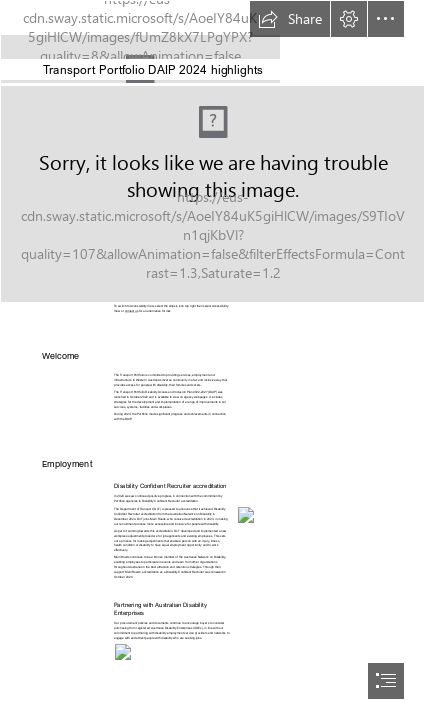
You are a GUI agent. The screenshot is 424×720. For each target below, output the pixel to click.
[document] (212, 360)
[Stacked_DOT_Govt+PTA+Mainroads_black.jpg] (212, 42)
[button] (290, 19)
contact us (131, 312)
